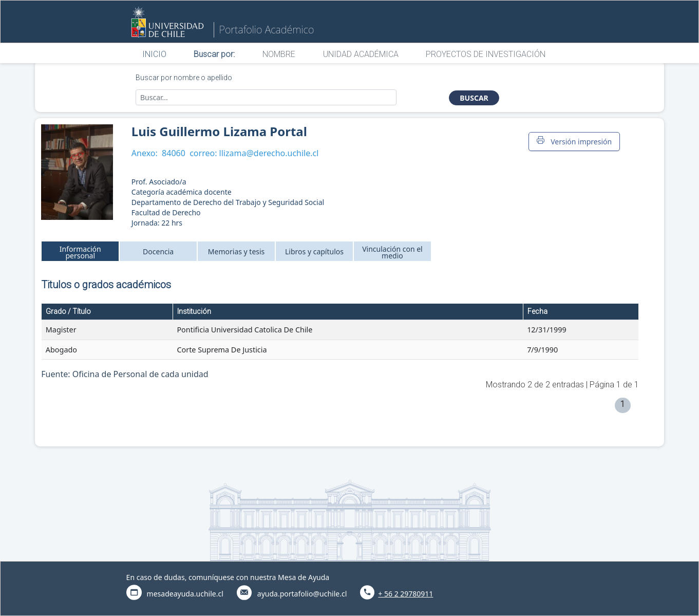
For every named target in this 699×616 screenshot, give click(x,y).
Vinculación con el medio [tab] (392, 252)
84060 (174, 153)
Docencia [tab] (158, 251)
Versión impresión (574, 141)
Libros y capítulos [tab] (314, 251)
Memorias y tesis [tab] (237, 251)
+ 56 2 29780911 (405, 594)
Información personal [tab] (80, 252)
